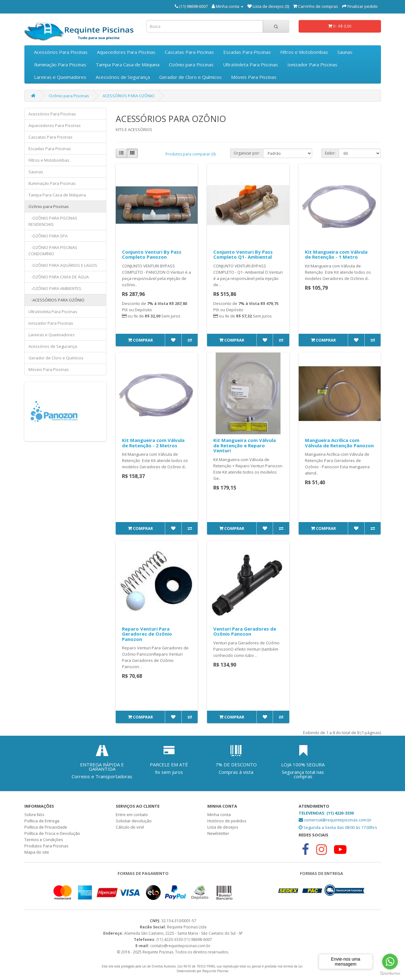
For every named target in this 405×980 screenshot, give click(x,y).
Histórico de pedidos (227, 821)
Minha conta (219, 815)
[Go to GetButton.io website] (390, 974)
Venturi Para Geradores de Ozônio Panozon (245, 631)
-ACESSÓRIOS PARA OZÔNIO (56, 300)
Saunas (345, 52)
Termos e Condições (44, 840)
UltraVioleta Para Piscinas (251, 64)
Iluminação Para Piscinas (60, 64)
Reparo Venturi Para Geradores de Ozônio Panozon (147, 634)
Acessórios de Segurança (123, 77)
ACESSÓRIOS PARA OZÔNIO (129, 96)
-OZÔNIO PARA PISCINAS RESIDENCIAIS (53, 221)
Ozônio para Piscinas (191, 64)
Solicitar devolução (134, 821)
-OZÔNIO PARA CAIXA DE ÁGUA (59, 277)
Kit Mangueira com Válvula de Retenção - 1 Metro (336, 254)
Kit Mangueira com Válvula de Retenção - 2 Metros (153, 443)
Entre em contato (132, 815)
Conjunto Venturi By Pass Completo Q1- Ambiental (243, 254)
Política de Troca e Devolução (52, 833)
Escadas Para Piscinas (247, 52)
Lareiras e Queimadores (60, 77)
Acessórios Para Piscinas (61, 52)
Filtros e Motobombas (304, 52)
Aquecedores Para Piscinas (126, 52)
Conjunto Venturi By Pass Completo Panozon (152, 254)
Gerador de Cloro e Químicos (190, 77)
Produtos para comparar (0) (190, 154)
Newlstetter (218, 833)
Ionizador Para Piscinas (312, 64)
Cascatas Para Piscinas (189, 52)
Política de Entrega (42, 821)
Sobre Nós (34, 815)
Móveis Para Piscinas (254, 77)
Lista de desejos (223, 827)
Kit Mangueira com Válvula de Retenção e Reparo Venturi (245, 445)
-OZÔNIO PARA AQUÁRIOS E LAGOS (63, 265)
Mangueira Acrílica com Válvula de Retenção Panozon (339, 443)
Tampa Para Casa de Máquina (128, 64)
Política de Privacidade (46, 827)
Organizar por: (247, 153)
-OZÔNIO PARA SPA (48, 236)
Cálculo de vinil (130, 827)
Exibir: (330, 153)
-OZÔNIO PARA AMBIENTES (55, 288)
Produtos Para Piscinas (46, 846)
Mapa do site (37, 852)
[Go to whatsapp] (390, 962)
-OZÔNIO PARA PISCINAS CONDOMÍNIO (53, 251)
